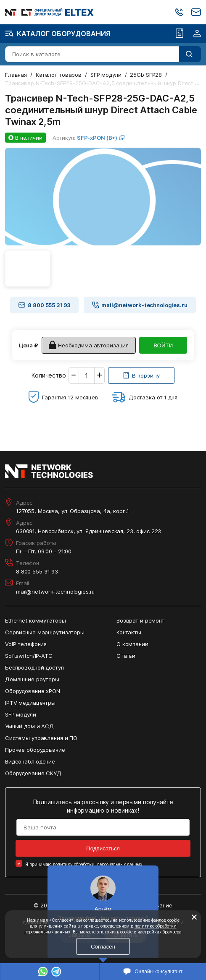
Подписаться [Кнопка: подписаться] (103, 848)
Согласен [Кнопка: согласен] (103, 947)
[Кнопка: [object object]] (141, 375)
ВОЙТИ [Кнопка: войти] (163, 345)
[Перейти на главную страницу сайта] (49, 12)
